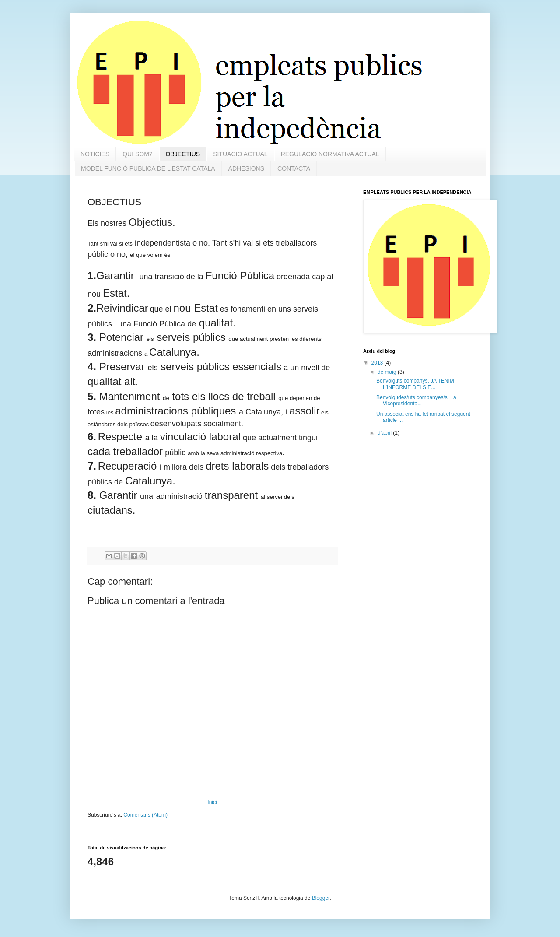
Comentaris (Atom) (145, 815)
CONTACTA (294, 168)
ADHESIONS (246, 168)
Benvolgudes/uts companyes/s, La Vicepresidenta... (416, 400)
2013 (378, 363)
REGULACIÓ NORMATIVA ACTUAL (330, 154)
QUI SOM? (137, 154)
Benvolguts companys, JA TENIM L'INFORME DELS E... (415, 384)
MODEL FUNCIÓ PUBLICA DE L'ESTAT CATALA (148, 168)
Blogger (321, 898)
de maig (388, 372)
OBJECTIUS (183, 154)
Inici (212, 802)
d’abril (385, 433)
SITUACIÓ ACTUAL (240, 154)
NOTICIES (95, 154)
